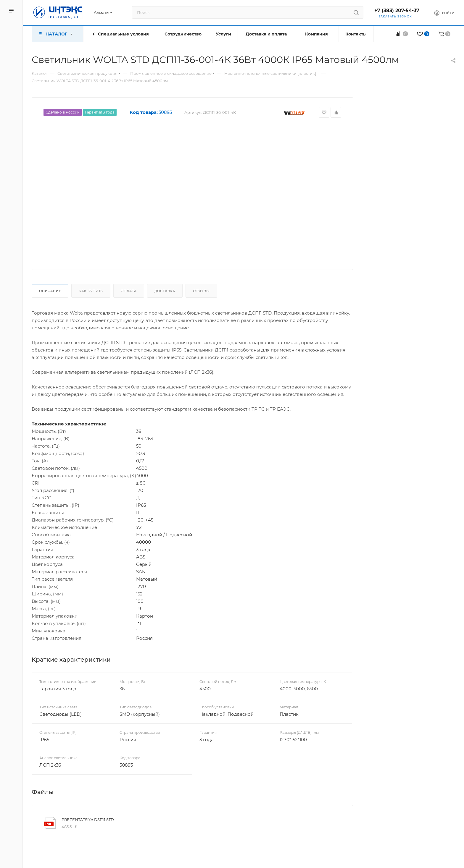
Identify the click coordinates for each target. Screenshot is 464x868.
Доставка (165, 291)
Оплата (129, 291)
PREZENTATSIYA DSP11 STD (88, 820)
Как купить (91, 291)
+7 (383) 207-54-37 (397, 10)
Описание (50, 291)
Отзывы (201, 291)
